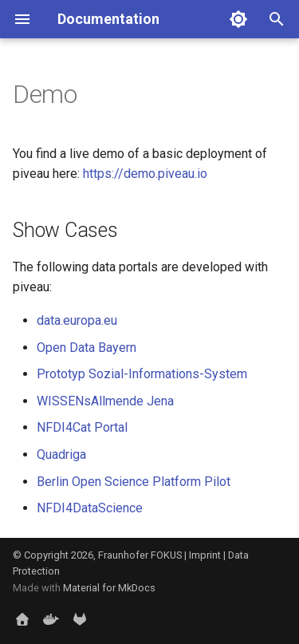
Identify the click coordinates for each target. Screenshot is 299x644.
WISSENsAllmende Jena (105, 401)
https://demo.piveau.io (145, 174)
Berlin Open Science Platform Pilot (134, 482)
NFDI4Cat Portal (82, 427)
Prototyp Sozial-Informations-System (142, 374)
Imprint (205, 555)
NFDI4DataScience (90, 508)
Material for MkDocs (109, 588)
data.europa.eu (77, 320)
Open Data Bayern (87, 348)
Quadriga (61, 454)
